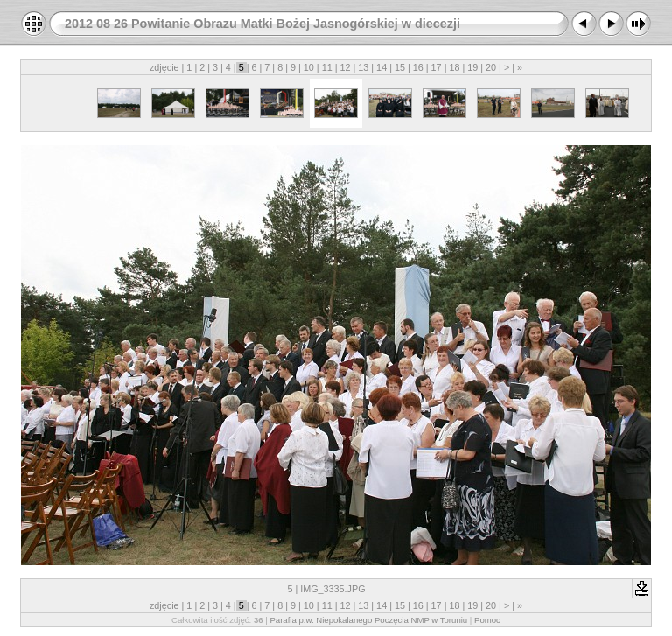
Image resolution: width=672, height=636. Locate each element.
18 (454, 67)
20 (491, 67)
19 (472, 67)
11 (327, 67)
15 (400, 67)
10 (309, 67)
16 (418, 67)
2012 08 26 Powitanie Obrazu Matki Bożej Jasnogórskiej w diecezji (262, 24)
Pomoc (487, 620)
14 (381, 67)
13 (363, 67)
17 (437, 67)
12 (345, 67)
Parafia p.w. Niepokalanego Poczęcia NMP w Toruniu (368, 620)
